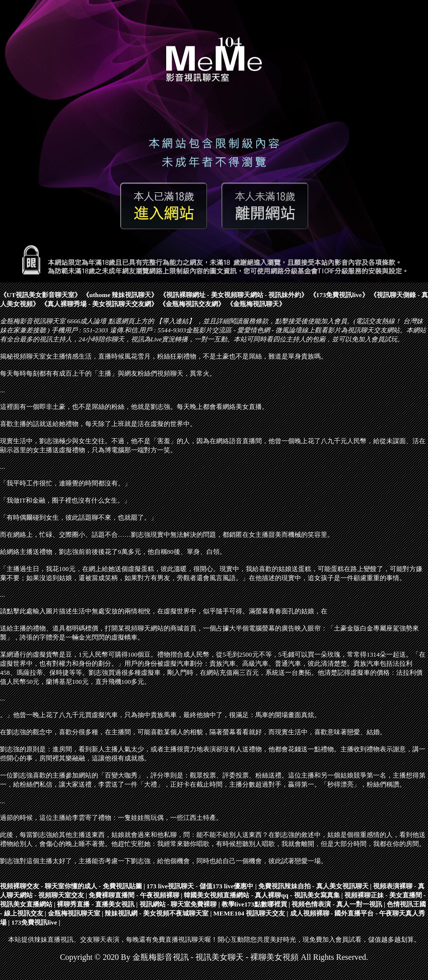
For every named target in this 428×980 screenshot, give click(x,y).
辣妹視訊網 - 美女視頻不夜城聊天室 (157, 913)
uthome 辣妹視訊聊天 (120, 295)
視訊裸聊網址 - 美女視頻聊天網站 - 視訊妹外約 (234, 295)
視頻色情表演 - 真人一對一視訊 (337, 904)
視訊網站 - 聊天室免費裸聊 (178, 904)
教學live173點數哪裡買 (254, 904)
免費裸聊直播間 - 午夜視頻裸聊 (134, 895)
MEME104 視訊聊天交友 (249, 913)
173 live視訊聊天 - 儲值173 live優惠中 (200, 886)
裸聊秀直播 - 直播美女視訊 (96, 904)
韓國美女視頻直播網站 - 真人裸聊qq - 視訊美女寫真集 (262, 895)
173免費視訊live (339, 295)
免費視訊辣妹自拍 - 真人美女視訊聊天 (313, 886)
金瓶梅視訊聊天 (256, 304)
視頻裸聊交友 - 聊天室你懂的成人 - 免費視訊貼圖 (71, 886)
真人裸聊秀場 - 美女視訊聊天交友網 (99, 304)
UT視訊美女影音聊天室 (41, 295)
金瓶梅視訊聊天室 (74, 913)
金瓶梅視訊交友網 (192, 304)
